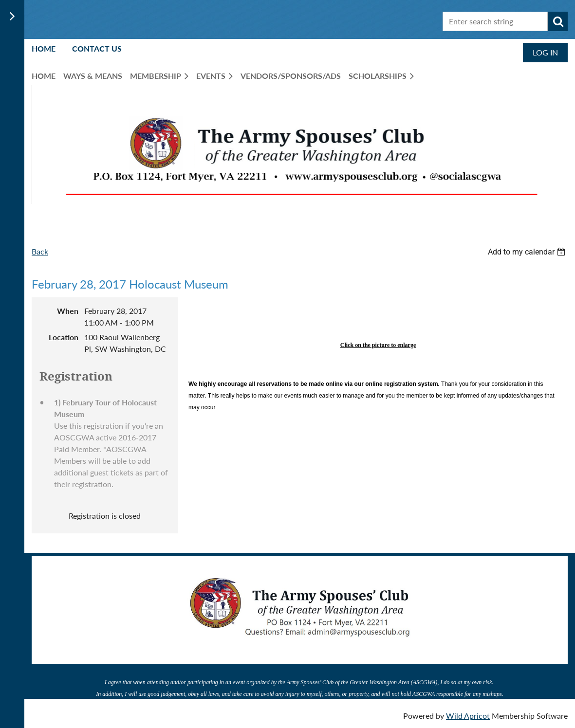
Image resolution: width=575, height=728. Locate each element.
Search (558, 21)
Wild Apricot (468, 716)
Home (44, 48)
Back (40, 251)
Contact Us (97, 48)
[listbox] (528, 252)
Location (64, 337)
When (68, 311)
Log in (545, 52)
